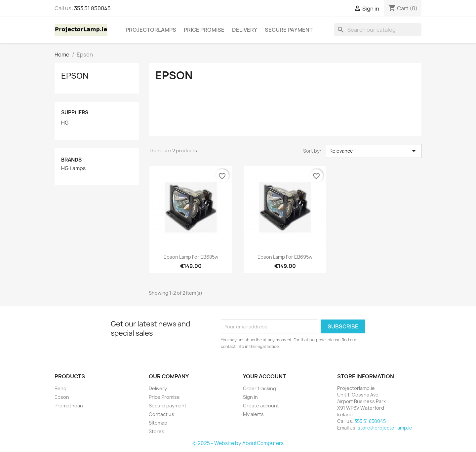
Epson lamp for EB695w (285, 257)
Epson (75, 76)
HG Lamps (73, 169)
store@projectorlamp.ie (385, 428)
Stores (157, 431)
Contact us (161, 414)
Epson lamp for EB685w (191, 257)
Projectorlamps (151, 30)
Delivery (245, 30)
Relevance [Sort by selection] (374, 151)
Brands (71, 160)
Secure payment (289, 30)
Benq (60, 388)
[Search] (378, 30)
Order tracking (259, 388)
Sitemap (158, 423)
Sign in (250, 397)
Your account (264, 376)
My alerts (253, 414)
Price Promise (204, 30)
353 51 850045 (92, 8)
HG (65, 123)
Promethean (69, 406)
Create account (261, 406)
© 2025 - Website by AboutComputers (238, 443)
